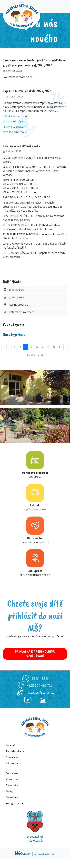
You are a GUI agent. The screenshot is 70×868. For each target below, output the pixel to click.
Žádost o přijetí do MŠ (15, 132)
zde (30, 77)
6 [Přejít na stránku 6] (37, 347)
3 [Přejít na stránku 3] (20, 347)
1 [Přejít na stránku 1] (9, 347)
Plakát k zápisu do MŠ (15, 116)
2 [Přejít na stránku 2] (14, 347)
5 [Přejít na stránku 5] (31, 347)
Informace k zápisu (14, 121)
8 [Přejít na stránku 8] (48, 347)
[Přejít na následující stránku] (66, 347)
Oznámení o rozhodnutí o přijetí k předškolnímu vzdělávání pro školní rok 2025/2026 (35, 63)
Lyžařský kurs (16, 297)
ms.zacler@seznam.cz (40, 693)
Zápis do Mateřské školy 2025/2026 (27, 91)
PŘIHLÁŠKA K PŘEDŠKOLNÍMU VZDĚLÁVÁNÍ (35, 654)
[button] (66, 7)
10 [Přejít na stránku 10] (60, 347)
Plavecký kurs (16, 290)
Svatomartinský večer (20, 312)
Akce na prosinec (17, 305)
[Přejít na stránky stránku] (4, 347)
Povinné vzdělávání (14, 127)
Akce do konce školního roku (21, 146)
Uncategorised (14, 334)
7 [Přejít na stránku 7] (43, 347)
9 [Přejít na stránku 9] (54, 347)
